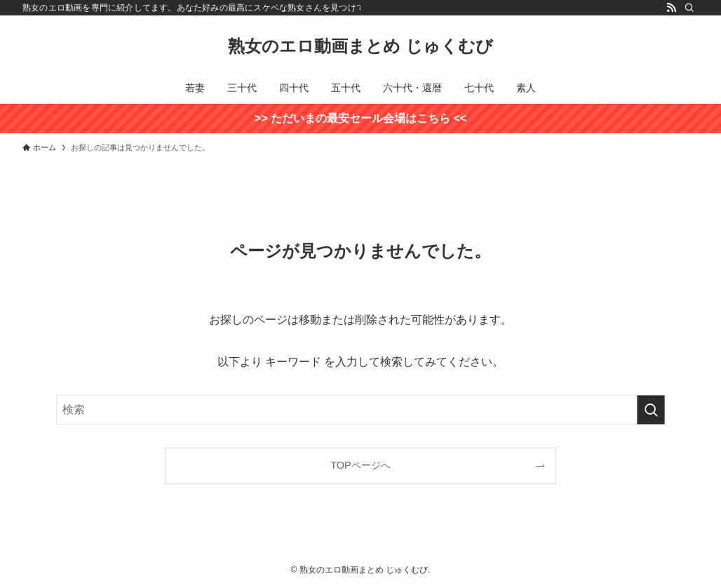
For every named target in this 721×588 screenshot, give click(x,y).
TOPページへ (360, 465)
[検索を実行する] (651, 410)
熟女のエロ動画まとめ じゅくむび (360, 46)
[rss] (671, 8)
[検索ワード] (360, 410)
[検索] (689, 8)
